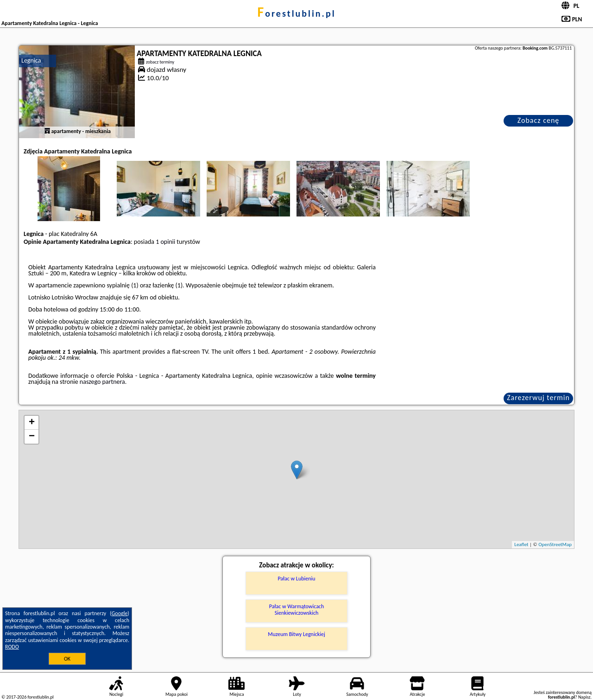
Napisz (584, 697)
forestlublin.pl (296, 13)
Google (120, 613)
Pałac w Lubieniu (296, 579)
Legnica (31, 60)
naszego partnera (102, 382)
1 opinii (165, 242)
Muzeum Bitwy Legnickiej (296, 634)
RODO (12, 647)
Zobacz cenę (539, 120)
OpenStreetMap (555, 544)
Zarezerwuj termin (538, 398)
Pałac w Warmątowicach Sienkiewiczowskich (297, 610)
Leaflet (521, 544)
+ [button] (32, 423)
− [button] (32, 437)
